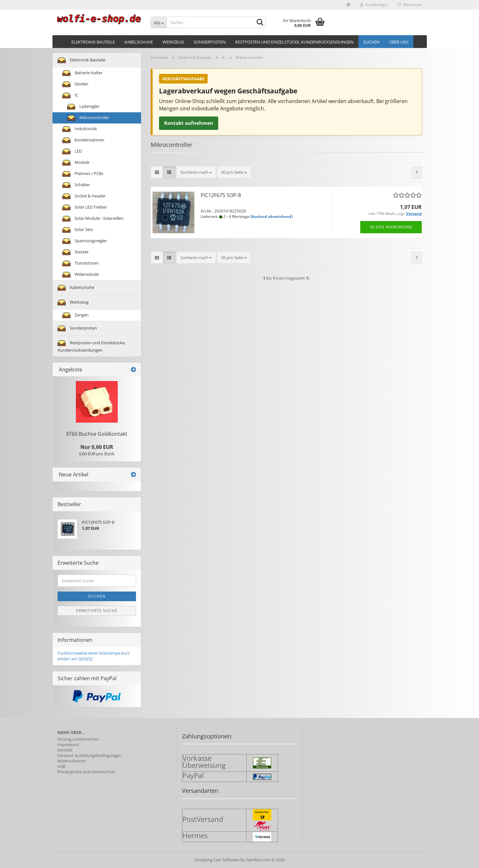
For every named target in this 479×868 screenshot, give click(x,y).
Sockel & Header (84, 196)
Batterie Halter (82, 73)
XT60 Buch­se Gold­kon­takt (97, 434)
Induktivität (80, 129)
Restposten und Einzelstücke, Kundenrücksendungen (294, 42)
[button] (348, 5)
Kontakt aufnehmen (189, 123)
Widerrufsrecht (72, 761)
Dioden (75, 84)
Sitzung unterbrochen (78, 739)
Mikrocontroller (88, 118)
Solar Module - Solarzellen (93, 219)
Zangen (76, 315)
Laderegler (83, 107)
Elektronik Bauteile (93, 42)
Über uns (399, 42)
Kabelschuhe (139, 42)
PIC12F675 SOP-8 (221, 195)
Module (76, 163)
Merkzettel (410, 5)
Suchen (371, 42)
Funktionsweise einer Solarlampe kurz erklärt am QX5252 (94, 656)
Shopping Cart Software (217, 860)
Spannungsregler (85, 241)
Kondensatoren (83, 140)
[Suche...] (159, 22)
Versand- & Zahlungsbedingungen (89, 756)
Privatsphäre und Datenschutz (86, 772)
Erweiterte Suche (97, 611)
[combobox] (196, 172)
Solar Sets (78, 230)
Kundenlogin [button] (374, 5)
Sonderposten (210, 42)
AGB (61, 766)
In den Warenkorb (391, 227)
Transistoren (80, 263)
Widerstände (81, 275)
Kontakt (65, 750)
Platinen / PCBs (83, 174)
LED (72, 151)
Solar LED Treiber (85, 207)
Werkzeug (173, 42)
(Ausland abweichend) (271, 216)
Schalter (76, 185)
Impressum (68, 745)
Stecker (76, 252)
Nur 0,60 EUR (97, 447)
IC (70, 96)
